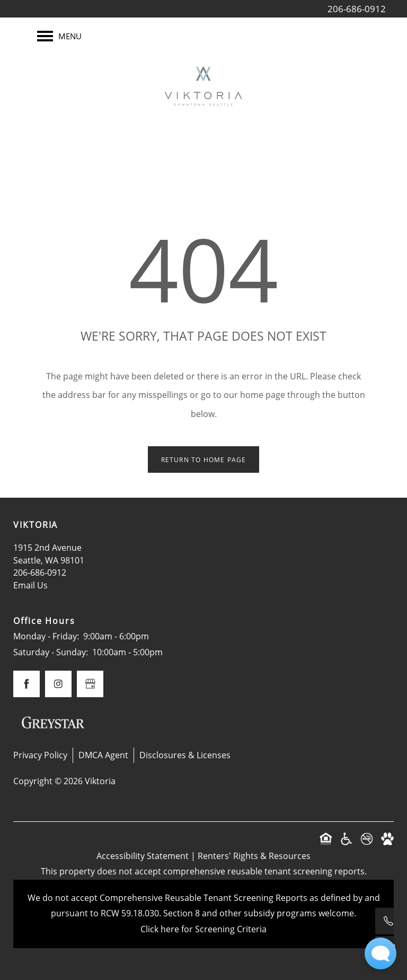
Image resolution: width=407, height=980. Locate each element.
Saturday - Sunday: (51, 652)
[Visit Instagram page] (58, 684)
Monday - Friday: (46, 636)
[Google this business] (90, 684)
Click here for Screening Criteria (203, 929)
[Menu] (59, 36)
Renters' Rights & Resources (254, 856)
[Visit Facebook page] (26, 684)
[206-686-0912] (388, 921)
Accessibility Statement (143, 856)
